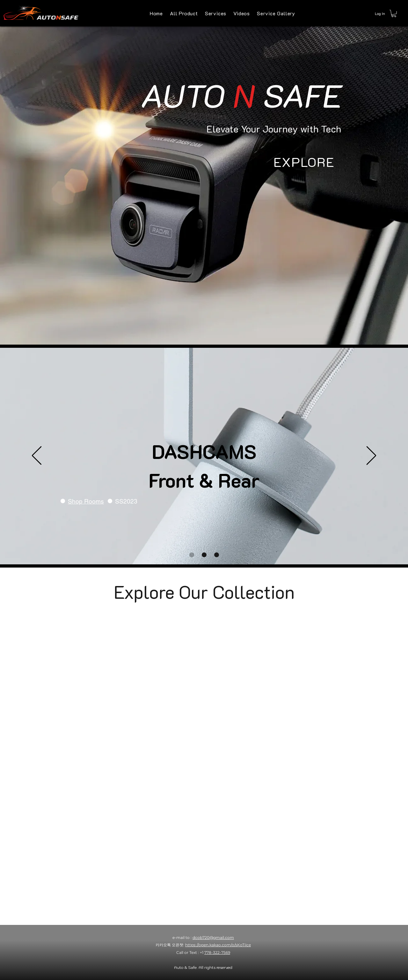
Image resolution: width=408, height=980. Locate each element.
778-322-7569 (217, 952)
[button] (394, 14)
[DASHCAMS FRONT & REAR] (192, 555)
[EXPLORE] (304, 162)
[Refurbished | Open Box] (217, 555)
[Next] (371, 456)
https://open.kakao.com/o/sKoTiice (218, 945)
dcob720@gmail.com (213, 937)
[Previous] (37, 456)
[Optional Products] (204, 555)
